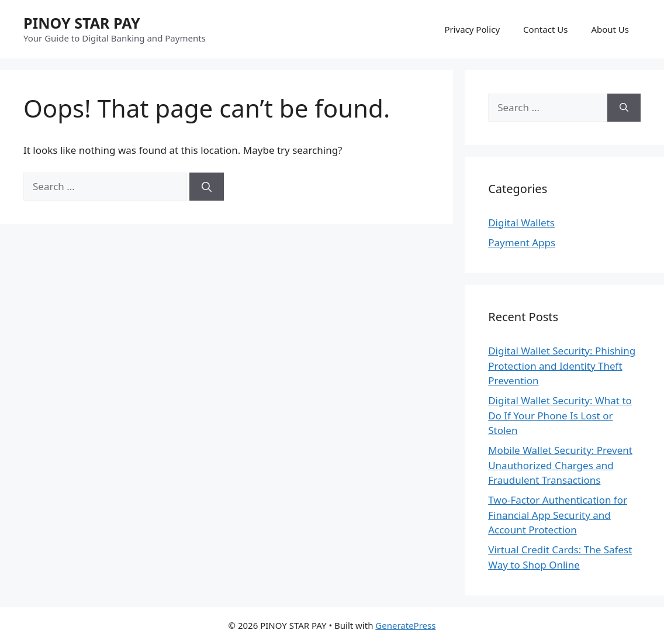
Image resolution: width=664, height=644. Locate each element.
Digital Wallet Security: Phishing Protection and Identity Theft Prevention (562, 366)
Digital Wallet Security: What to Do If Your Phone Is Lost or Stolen (560, 415)
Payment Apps (522, 242)
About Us (610, 29)
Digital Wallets (521, 223)
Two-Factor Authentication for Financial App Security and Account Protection (558, 515)
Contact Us (545, 29)
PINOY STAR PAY (82, 23)
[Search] (207, 187)
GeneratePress (405, 625)
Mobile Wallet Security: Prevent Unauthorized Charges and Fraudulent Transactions (560, 465)
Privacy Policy (472, 29)
